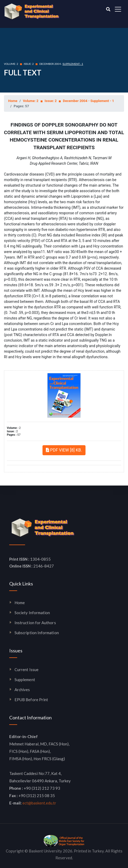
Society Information (32, 613)
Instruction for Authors (35, 623)
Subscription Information (37, 633)
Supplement (25, 680)
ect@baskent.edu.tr (39, 803)
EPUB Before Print (31, 700)
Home (13, 101)
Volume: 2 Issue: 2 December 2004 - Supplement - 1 (68, 101)
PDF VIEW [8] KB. (64, 450)
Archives (22, 690)
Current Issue (27, 670)
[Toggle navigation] (118, 9)
